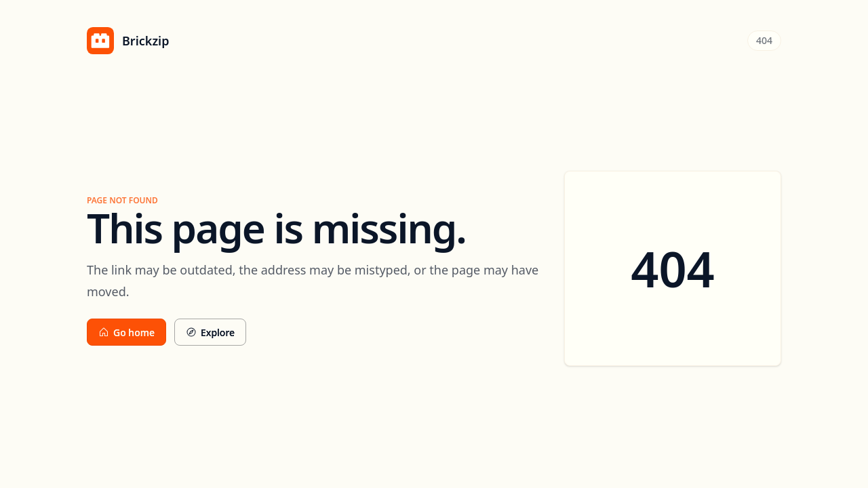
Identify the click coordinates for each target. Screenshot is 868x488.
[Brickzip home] (128, 41)
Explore (210, 332)
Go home (126, 332)
